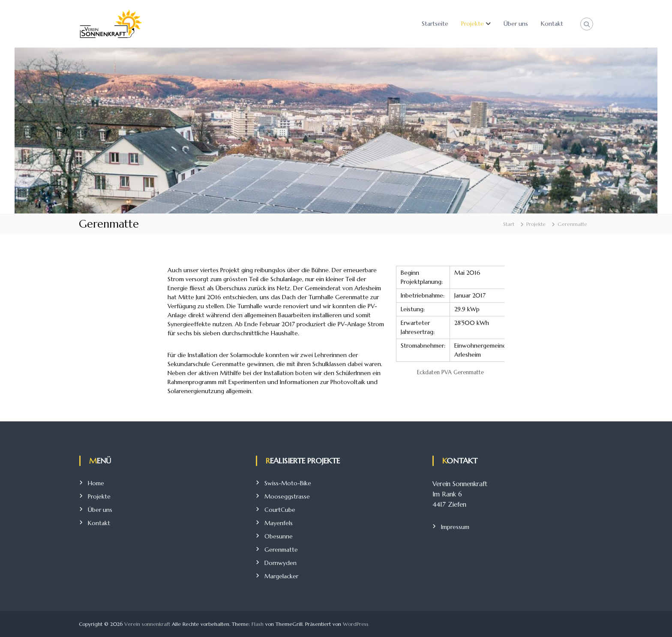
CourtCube (280, 510)
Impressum (455, 527)
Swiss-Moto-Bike (288, 483)
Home (96, 483)
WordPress (356, 624)
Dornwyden (280, 563)
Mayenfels (279, 523)
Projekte (472, 24)
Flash (258, 624)
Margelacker (281, 576)
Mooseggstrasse (287, 496)
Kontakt (552, 24)
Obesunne (279, 536)
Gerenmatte (281, 550)
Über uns (516, 24)
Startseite (435, 24)
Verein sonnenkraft (147, 624)
